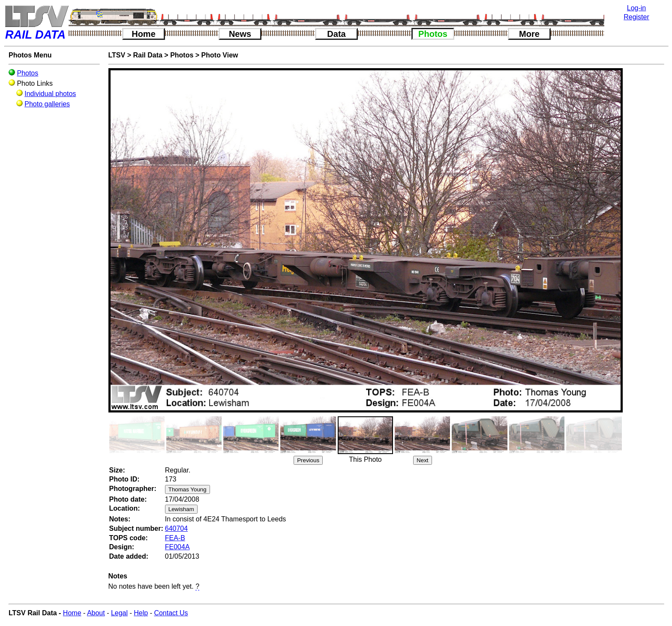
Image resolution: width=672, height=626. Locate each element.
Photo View (220, 55)
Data (336, 34)
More (529, 34)
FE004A (177, 547)
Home (144, 34)
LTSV (117, 55)
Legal (119, 613)
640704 (176, 528)
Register (636, 17)
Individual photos (50, 94)
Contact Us (171, 613)
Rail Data (147, 55)
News (240, 34)
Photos (433, 34)
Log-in (636, 8)
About (96, 613)
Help (141, 613)
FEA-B (175, 538)
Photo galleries (47, 104)
